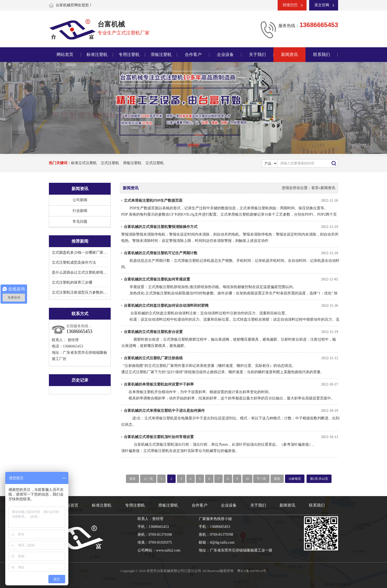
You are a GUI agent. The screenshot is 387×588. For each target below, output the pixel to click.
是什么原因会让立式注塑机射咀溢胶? (82, 272)
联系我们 (322, 54)
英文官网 (322, 5)
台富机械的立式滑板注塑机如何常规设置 (231, 279)
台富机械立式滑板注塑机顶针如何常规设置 (231, 437)
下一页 (261, 479)
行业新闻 (80, 211)
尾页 (277, 479)
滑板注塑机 (161, 54)
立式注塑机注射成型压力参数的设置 (81, 292)
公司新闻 (80, 200)
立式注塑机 (110, 163)
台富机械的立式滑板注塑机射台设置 (231, 332)
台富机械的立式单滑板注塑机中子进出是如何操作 (231, 411)
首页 (315, 188)
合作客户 (193, 54)
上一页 (148, 479)
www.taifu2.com (168, 550)
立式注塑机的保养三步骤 (72, 282)
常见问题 (80, 222)
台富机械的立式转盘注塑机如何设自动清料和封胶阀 (231, 306)
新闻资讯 (289, 54)
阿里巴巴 (290, 5)
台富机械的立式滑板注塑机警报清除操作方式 (231, 227)
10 (247, 479)
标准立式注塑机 (84, 163)
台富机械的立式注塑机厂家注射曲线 (231, 358)
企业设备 (225, 54)
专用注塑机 (129, 54)
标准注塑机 (97, 54)
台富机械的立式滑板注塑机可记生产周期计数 (231, 253)
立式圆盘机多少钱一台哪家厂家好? (80, 253)
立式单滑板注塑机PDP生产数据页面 (231, 201)
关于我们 (257, 54)
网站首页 (65, 54)
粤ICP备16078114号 (252, 571)
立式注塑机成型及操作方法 (74, 262)
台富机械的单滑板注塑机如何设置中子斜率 (231, 384)
